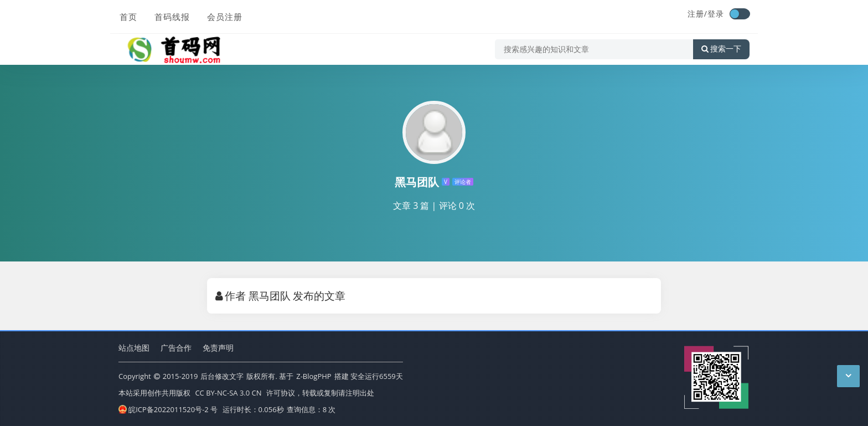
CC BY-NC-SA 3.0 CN (228, 393)
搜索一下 (721, 47)
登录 (716, 14)
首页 (127, 15)
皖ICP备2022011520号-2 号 (168, 409)
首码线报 (170, 15)
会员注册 (223, 15)
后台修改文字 (222, 376)
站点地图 (134, 348)
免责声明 (218, 348)
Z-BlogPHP (314, 376)
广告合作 (176, 348)
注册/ (697, 14)
